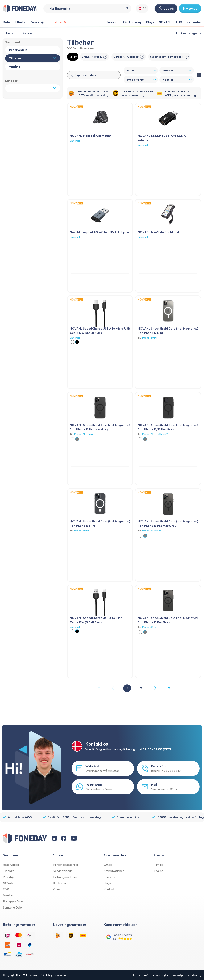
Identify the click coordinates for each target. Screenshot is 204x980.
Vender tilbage (63, 871)
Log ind (159, 871)
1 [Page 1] (127, 688)
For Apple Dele (13, 901)
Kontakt (109, 889)
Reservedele (11, 865)
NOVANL (165, 22)
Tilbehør (9, 33)
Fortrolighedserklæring (186, 975)
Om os (108, 865)
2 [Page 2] (141, 688)
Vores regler (160, 975)
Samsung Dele (12, 907)
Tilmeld (159, 865)
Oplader (27, 33)
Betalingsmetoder (65, 877)
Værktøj (8, 877)
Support (112, 22)
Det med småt (141, 975)
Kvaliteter (60, 883)
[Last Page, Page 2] (169, 688)
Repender (194, 22)
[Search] (87, 8)
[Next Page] (155, 688)
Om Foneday (132, 22)
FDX (179, 22)
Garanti (58, 889)
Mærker (8, 895)
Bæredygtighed (114, 871)
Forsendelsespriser (66, 865)
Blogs (150, 22)
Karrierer (110, 877)
